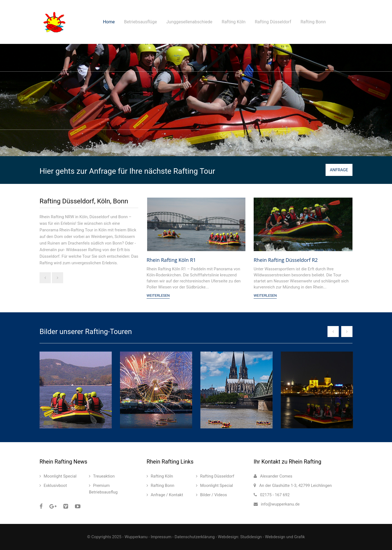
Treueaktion (104, 476)
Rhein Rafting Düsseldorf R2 (286, 260)
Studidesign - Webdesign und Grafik (273, 537)
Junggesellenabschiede (189, 22)
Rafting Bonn (313, 22)
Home (109, 22)
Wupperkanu (136, 537)
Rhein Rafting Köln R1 (171, 260)
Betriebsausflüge (141, 22)
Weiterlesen (158, 295)
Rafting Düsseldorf (273, 22)
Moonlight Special (60, 476)
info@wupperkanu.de (280, 504)
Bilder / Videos (214, 495)
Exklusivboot (55, 486)
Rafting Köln (234, 22)
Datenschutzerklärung (195, 537)
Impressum (161, 537)
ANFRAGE (339, 170)
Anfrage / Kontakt (167, 495)
